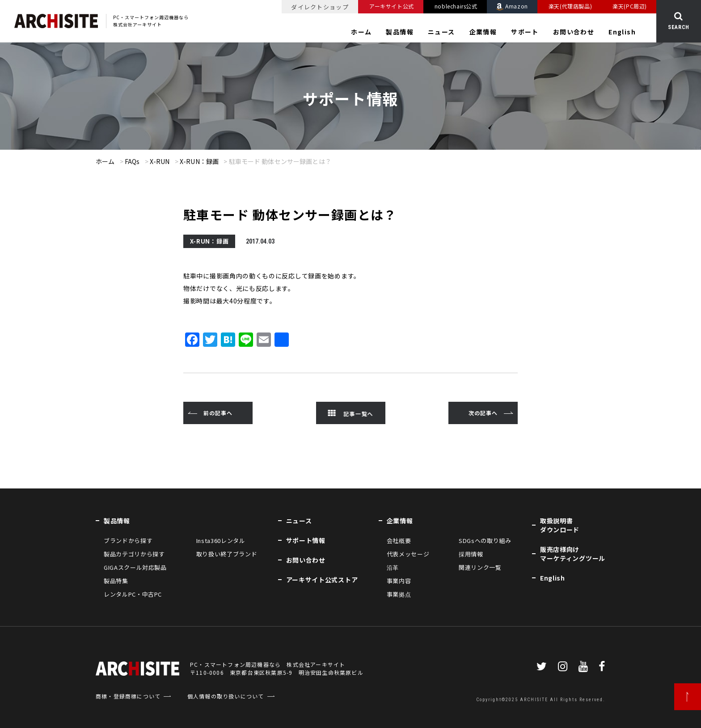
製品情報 (400, 32)
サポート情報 (306, 540)
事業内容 (399, 581)
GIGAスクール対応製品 (135, 567)
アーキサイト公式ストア (322, 580)
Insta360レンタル (221, 541)
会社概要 (399, 541)
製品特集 (116, 581)
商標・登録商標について (128, 696)
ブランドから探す (128, 541)
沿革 (393, 567)
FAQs (132, 161)
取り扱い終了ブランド (227, 554)
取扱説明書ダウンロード (560, 525)
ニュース (441, 32)
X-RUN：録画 (199, 161)
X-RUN (160, 161)
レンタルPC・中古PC (133, 594)
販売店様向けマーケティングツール (573, 554)
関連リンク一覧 (480, 567)
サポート (525, 32)
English (622, 32)
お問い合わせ (574, 32)
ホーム (361, 32)
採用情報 (471, 554)
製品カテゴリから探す (134, 554)
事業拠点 (399, 594)
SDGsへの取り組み (485, 541)
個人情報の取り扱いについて (226, 696)
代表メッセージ (408, 554)
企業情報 (483, 32)
